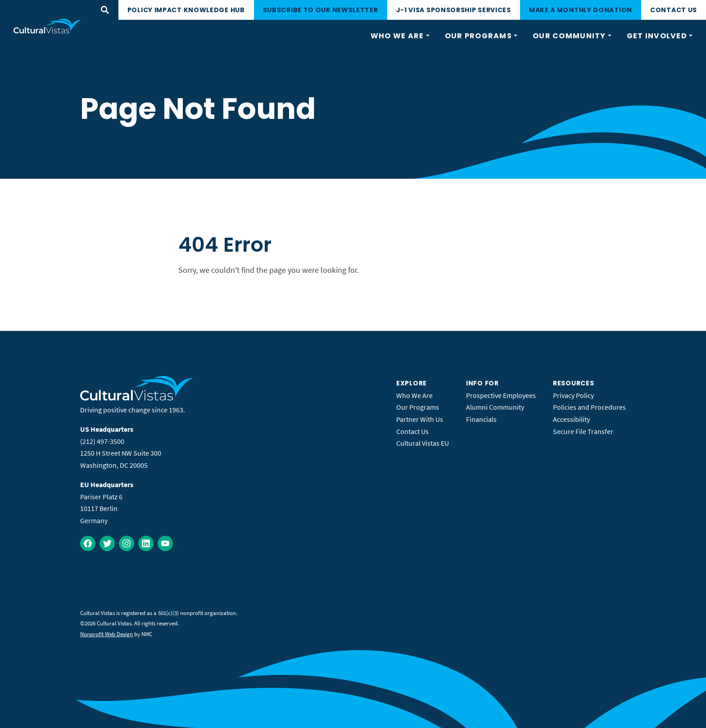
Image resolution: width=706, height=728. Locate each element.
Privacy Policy (573, 395)
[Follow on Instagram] (127, 543)
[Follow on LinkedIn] (146, 543)
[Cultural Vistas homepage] (48, 26)
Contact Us (674, 10)
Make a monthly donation (581, 10)
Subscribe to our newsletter (321, 10)
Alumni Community (495, 407)
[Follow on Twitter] (107, 543)
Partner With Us (420, 419)
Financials (481, 419)
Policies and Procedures (589, 407)
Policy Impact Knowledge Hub (186, 10)
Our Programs (418, 407)
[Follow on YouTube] (165, 543)
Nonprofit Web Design (106, 634)
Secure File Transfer (583, 431)
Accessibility (571, 419)
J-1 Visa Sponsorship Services (454, 10)
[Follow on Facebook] (88, 543)
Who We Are (414, 395)
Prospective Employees (501, 395)
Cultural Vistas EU (423, 443)
